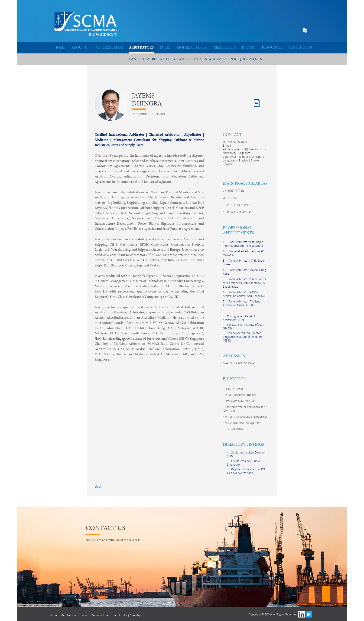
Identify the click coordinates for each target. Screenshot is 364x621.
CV (256, 101)
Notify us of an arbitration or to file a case (113, 540)
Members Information (75, 615)
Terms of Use (100, 615)
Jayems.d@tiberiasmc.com (251, 149)
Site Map (135, 615)
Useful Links (119, 615)
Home (54, 615)
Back (98, 486)
